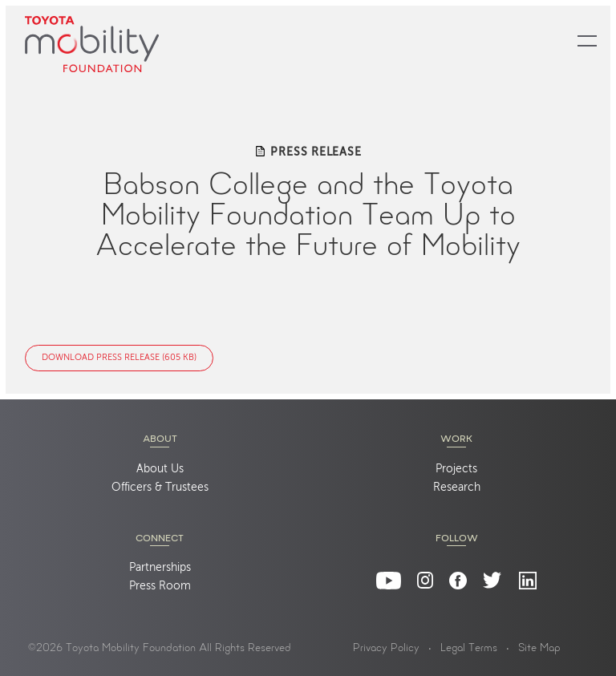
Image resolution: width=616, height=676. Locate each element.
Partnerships (160, 568)
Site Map (539, 649)
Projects (456, 469)
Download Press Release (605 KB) (119, 358)
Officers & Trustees (160, 488)
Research (457, 488)
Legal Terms (469, 649)
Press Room (160, 586)
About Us (160, 469)
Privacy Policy (386, 649)
